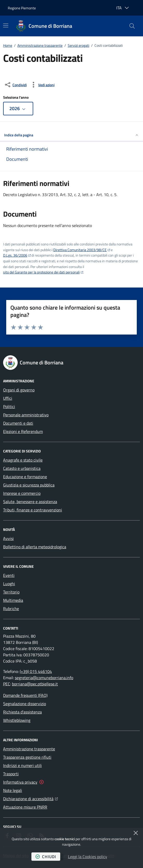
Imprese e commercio (22, 493)
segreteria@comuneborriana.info (44, 678)
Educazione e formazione (25, 477)
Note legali (13, 790)
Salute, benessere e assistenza (30, 502)
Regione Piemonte (22, 8)
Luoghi (9, 584)
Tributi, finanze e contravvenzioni (33, 510)
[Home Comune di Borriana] (44, 26)
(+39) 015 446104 (36, 671)
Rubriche (11, 609)
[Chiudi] (136, 833)
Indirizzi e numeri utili (22, 765)
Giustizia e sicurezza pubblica (29, 485)
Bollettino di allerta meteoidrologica (35, 547)
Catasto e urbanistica (22, 468)
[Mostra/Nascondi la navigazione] (6, 25)
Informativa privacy (20, 782)
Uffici (8, 398)
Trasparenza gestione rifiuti (27, 757)
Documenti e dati (18, 423)
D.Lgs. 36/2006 (15, 255)
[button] (132, 26)
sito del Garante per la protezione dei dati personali (41, 272)
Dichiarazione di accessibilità (30, 798)
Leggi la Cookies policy (88, 857)
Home (8, 45)
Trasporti (11, 774)
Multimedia (13, 600)
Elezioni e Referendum (23, 431)
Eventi (9, 575)
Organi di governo (19, 390)
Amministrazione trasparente (40, 45)
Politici (9, 406)
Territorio (11, 592)
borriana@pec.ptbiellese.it (35, 684)
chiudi (46, 857)
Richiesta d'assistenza (22, 712)
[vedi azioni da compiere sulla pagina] (42, 85)
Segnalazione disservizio (25, 704)
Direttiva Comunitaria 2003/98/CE (80, 250)
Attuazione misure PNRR (25, 807)
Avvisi (8, 538)
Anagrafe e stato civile (23, 460)
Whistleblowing (17, 720)
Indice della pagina (71, 135)
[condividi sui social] (15, 85)
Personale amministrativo (26, 415)
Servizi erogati (79, 45)
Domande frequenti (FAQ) (25, 695)
